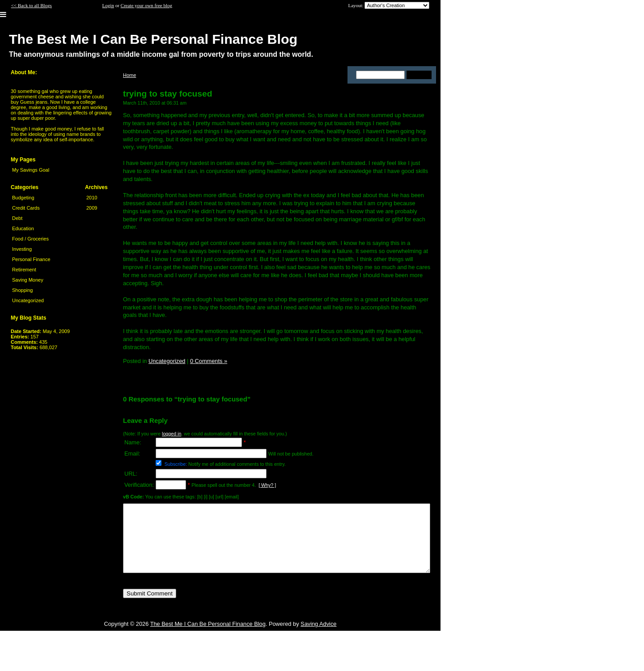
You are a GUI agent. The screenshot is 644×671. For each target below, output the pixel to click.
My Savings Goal (31, 170)
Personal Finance (31, 259)
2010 (92, 198)
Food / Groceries (30, 239)
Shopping (23, 290)
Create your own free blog (146, 5)
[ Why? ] (267, 485)
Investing (22, 249)
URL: (131, 474)
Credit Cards (26, 208)
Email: (132, 454)
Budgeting (23, 198)
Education (23, 228)
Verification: (139, 485)
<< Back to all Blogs (32, 5)
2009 (92, 208)
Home (129, 75)
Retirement (24, 270)
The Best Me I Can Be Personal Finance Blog (208, 637)
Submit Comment (150, 607)
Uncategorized (28, 300)
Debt (17, 218)
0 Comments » (209, 361)
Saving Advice (318, 637)
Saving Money (28, 280)
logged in (172, 434)
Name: (133, 442)
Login (108, 5)
